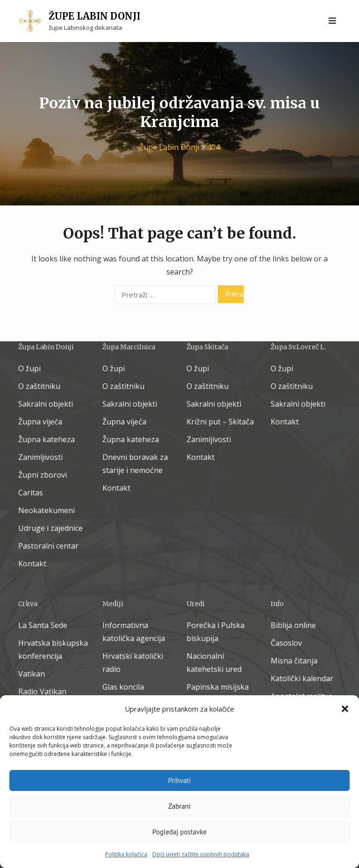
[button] (345, 709)
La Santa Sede (43, 625)
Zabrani (179, 806)
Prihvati (180, 780)
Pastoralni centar (48, 546)
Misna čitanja (294, 661)
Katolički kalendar (302, 678)
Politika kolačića (126, 854)
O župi (29, 368)
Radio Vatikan (42, 692)
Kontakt (32, 564)
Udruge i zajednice (50, 528)
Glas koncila (123, 687)
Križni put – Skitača (220, 422)
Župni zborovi (43, 475)
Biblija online (293, 625)
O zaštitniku (39, 386)
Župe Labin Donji (94, 16)
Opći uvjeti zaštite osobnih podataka (201, 854)
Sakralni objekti (46, 404)
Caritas (31, 493)
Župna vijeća (40, 422)
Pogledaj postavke (179, 832)
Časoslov (286, 643)
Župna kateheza (47, 439)
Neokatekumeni (47, 510)
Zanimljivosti (40, 457)
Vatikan (32, 674)
